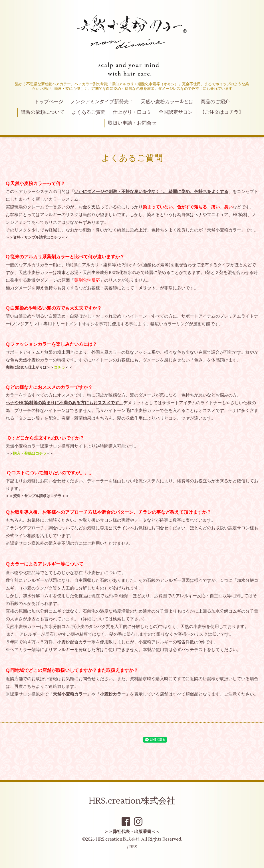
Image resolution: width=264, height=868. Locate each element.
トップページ (49, 102)
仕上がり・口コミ (132, 112)
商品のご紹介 (215, 102)
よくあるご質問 (89, 112)
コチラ (60, 367)
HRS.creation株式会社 (132, 801)
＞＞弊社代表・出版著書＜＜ (132, 832)
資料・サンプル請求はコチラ (37, 237)
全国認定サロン (176, 112)
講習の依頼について (43, 112)
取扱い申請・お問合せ (132, 123)
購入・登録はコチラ (30, 453)
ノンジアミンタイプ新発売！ (102, 102)
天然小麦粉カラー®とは (167, 102)
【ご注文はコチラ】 (222, 112)
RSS (133, 847)
